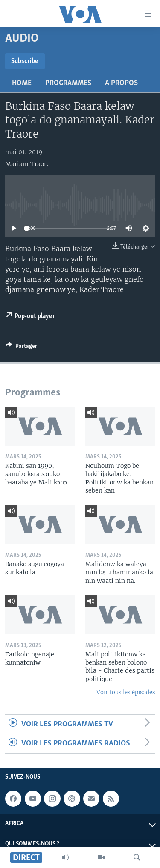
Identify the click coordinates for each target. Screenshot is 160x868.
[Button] (21, 347)
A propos (121, 83)
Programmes (68, 83)
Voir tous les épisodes (126, 692)
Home (22, 83)
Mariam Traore (28, 164)
